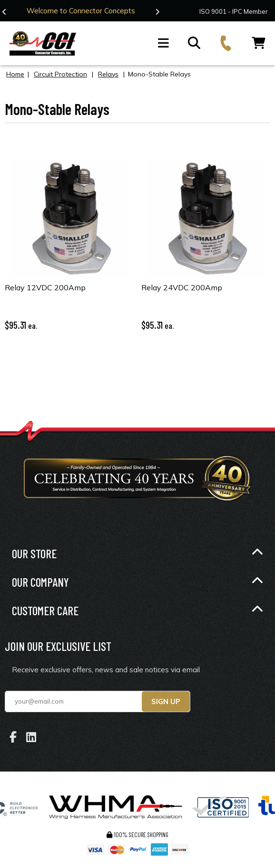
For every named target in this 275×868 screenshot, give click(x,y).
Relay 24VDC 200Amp (182, 287)
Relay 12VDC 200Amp (45, 287)
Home (15, 74)
